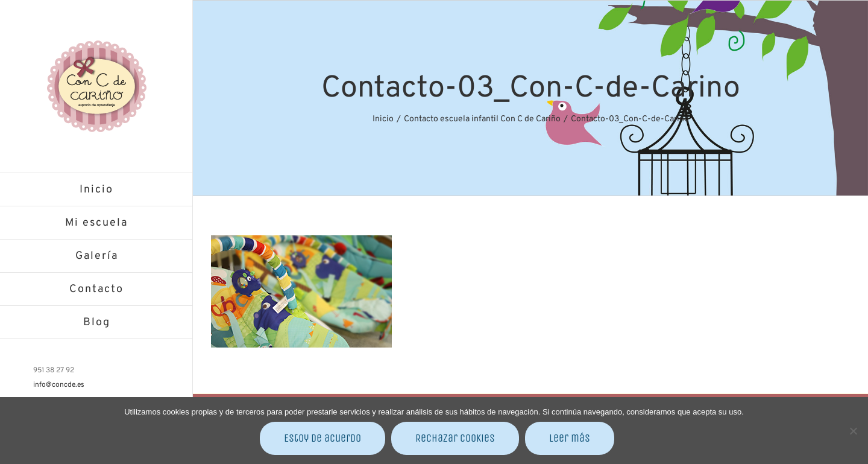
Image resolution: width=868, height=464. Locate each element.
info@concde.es (59, 385)
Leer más (570, 438)
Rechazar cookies (455, 438)
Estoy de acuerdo (322, 438)
